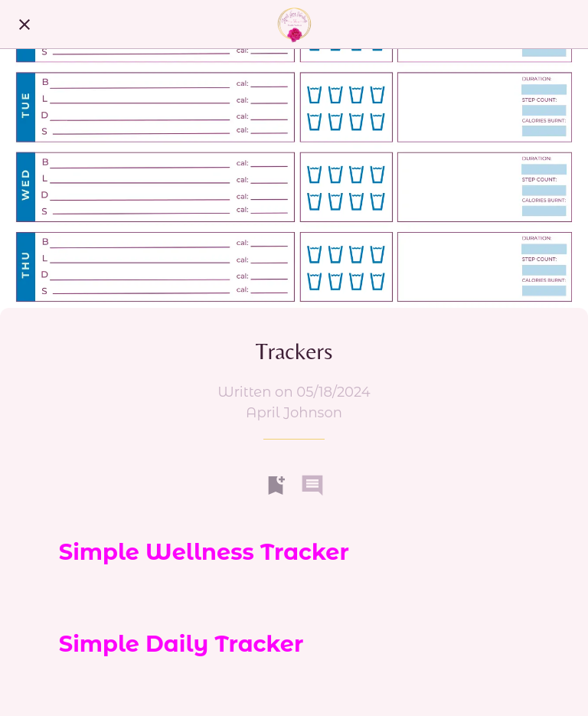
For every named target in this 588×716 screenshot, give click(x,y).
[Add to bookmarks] (276, 486)
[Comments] (312, 486)
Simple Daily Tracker (181, 644)
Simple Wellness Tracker (204, 552)
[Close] (24, 25)
